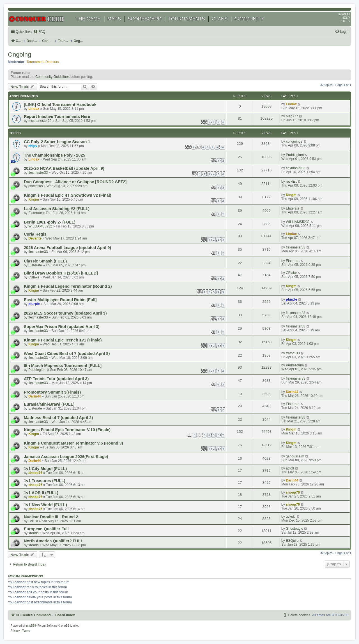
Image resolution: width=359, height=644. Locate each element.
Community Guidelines (52, 77)
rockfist (291, 182)
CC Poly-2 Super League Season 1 (57, 142)
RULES (345, 21)
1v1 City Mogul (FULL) (45, 469)
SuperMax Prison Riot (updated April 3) (62, 327)
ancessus (35, 186)
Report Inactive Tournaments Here (57, 117)
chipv (33, 146)
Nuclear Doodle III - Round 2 (51, 517)
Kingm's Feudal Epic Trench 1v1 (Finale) (63, 340)
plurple (34, 304)
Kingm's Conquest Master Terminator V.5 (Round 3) (73, 443)
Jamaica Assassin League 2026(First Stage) (66, 457)
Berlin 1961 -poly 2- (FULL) (50, 222)
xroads (33, 533)
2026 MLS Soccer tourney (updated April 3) (65, 313)
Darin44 (34, 396)
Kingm (34, 199)
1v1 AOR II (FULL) (41, 493)
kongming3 (294, 141)
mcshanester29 (40, 121)
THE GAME (88, 19)
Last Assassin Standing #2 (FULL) (57, 209)
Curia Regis (35, 234)
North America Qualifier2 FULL (54, 541)
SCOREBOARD (145, 19)
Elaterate (35, 213)
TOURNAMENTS (187, 19)
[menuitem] (39, 32)
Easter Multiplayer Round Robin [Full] (60, 300)
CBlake (34, 277)
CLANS (220, 19)
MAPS (114, 19)
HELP (346, 18)
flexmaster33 (38, 173)
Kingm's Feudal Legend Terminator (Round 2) (68, 286)
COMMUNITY (249, 19)
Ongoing (19, 54)
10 (222, 147)
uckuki (33, 521)
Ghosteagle (294, 529)
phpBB (31, 626)
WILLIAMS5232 (40, 226)
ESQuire (292, 541)
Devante (35, 238)
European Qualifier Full (46, 529)
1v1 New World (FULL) (45, 505)
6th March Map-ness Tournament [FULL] (63, 366)
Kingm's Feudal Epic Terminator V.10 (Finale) (67, 430)
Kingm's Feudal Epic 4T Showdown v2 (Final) (68, 195)
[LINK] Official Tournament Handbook (60, 104)
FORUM (344, 14)
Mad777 (292, 116)
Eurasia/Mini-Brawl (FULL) (49, 404)
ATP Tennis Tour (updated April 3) (56, 379)
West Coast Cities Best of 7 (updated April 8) (67, 354)
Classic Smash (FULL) (45, 261)
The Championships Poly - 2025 (55, 155)
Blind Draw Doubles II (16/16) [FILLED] (61, 273)
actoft (290, 468)
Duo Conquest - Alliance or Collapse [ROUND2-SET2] (75, 182)
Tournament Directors (43, 62)
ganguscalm (295, 456)
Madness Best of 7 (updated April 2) (58, 418)
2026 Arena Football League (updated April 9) (67, 248)
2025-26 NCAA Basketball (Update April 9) (64, 168)
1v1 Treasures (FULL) (45, 481)
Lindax (34, 109)
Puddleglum (295, 155)
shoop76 (35, 473)
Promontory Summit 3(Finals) (52, 392)
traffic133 (293, 353)
